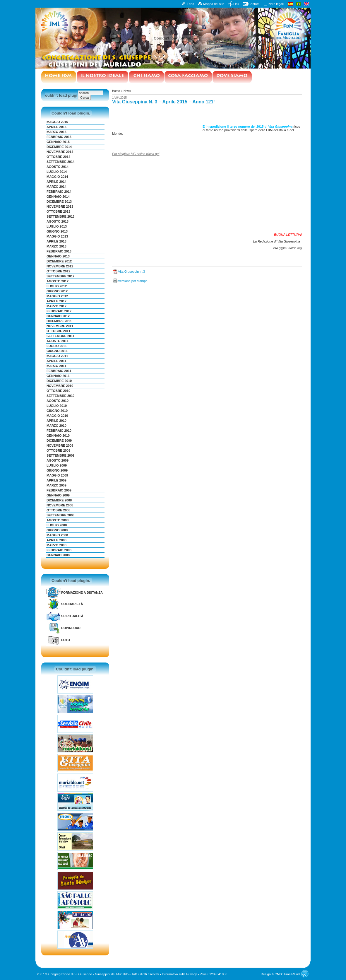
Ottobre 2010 (58, 391)
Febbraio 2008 (59, 550)
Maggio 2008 (57, 535)
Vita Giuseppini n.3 (131, 272)
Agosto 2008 (58, 520)
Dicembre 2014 (59, 147)
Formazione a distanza (82, 593)
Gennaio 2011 (58, 376)
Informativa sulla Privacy (179, 974)
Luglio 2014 (57, 172)
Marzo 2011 (56, 366)
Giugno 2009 (57, 470)
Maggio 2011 (57, 356)
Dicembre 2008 (59, 500)
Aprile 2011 (56, 361)
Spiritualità (72, 616)
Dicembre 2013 (59, 202)
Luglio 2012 (57, 286)
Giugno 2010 (57, 411)
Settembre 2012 (60, 276)
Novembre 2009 (60, 445)
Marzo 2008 (56, 545)
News (127, 91)
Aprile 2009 (56, 480)
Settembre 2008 (60, 515)
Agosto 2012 (58, 281)
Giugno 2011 (57, 351)
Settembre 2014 (60, 162)
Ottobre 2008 (58, 510)
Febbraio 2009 (59, 490)
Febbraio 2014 (59, 192)
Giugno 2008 (57, 530)
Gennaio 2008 (58, 555)
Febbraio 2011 (59, 371)
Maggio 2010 (57, 416)
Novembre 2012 (60, 266)
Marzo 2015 (56, 132)
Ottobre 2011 (58, 331)
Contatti (254, 4)
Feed (190, 4)
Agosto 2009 (58, 460)
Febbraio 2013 (59, 251)
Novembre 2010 (60, 386)
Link (236, 4)
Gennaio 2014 (58, 197)
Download (71, 628)
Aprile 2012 (56, 301)
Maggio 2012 (57, 296)
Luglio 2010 (57, 406)
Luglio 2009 (57, 465)
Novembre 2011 (60, 326)
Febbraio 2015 (59, 137)
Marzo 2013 (56, 246)
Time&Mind (292, 974)
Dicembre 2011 (59, 321)
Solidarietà (72, 604)
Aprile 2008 (56, 540)
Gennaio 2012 (58, 316)
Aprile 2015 (56, 127)
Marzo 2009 (56, 485)
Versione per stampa (133, 281)
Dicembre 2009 (59, 441)
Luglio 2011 (57, 346)
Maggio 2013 (57, 236)
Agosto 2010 (58, 401)
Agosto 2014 (58, 167)
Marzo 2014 (56, 187)
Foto (66, 640)
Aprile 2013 (56, 241)
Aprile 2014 (56, 182)
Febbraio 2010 (59, 431)
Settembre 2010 (60, 396)
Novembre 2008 (60, 505)
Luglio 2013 (57, 226)
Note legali (276, 4)
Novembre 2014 (60, 152)
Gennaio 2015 (58, 142)
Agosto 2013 (58, 221)
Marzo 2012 (56, 306)
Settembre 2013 (60, 216)
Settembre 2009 (60, 455)
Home (116, 91)
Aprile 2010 (56, 421)
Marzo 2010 (56, 426)
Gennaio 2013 (58, 256)
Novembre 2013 (60, 206)
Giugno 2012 (57, 291)
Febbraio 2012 (59, 311)
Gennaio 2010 (58, 436)
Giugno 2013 (57, 231)
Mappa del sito (214, 4)
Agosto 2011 (58, 341)
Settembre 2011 (60, 336)
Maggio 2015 (57, 122)
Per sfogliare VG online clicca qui (136, 154)
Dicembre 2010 (59, 381)
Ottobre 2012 (58, 271)
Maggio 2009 (57, 475)
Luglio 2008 (57, 525)
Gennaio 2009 (58, 495)
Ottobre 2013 (58, 211)
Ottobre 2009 (58, 450)
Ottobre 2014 (58, 157)
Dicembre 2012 (59, 261)
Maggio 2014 (57, 177)
